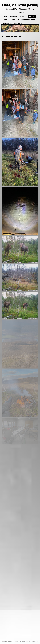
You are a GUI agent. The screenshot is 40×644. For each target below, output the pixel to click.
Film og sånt (19, 23)
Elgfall (23, 17)
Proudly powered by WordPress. (30, 642)
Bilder (32, 17)
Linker (12, 20)
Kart (5, 20)
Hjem (5, 17)
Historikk (13, 17)
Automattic (16, 642)
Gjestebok (7, 23)
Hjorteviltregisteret (26, 20)
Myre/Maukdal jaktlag (20, 5)
